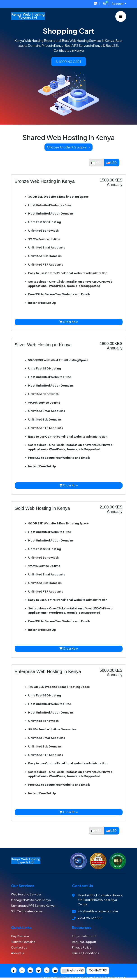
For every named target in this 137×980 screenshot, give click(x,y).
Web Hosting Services (26, 894)
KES (96, 163)
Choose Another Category (67, 147)
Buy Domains (20, 936)
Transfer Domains (23, 942)
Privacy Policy (82, 947)
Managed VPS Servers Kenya (31, 900)
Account (118, 4)
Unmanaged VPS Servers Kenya (33, 906)
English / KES (73, 971)
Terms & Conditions (86, 953)
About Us (17, 953)
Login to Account (84, 936)
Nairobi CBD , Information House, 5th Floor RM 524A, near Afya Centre (100, 900)
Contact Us (19, 947)
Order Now (69, 322)
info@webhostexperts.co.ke (98, 911)
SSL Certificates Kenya (27, 911)
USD (111, 163)
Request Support (84, 942)
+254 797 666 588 (90, 918)
